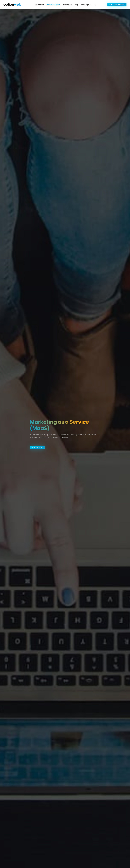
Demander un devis (117, 5)
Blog (77, 5)
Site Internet (39, 5)
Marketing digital (53, 5)
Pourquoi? (37, 448)
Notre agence (86, 5)
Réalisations (68, 5)
